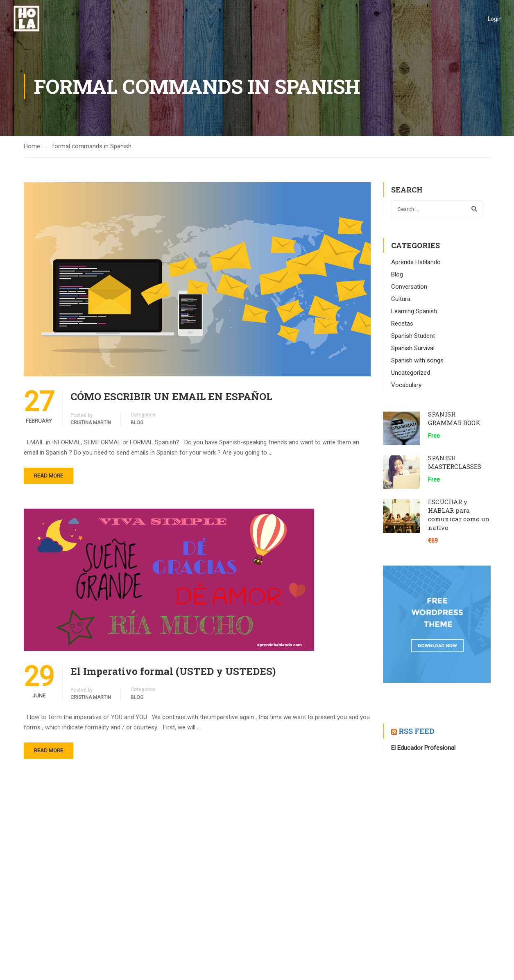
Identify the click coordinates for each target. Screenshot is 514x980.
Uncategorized (411, 373)
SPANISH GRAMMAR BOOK (454, 418)
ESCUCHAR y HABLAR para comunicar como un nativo (459, 515)
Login (495, 19)
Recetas (402, 324)
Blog (137, 423)
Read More (49, 476)
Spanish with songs (417, 360)
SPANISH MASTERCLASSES (455, 462)
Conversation (409, 287)
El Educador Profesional (423, 748)
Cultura (401, 299)
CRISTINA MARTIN (91, 423)
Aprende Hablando (416, 262)
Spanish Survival (413, 348)
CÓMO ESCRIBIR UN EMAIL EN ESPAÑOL (171, 396)
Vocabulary (406, 385)
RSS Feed (417, 731)
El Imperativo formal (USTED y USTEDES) (173, 671)
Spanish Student (413, 336)
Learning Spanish (414, 311)
